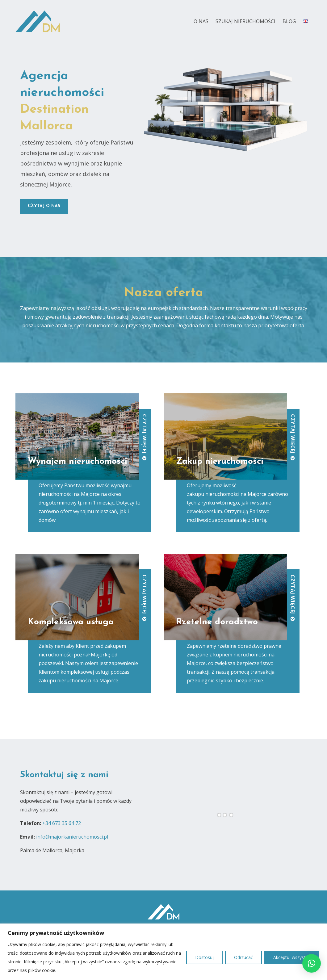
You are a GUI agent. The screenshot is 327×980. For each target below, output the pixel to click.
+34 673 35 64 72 (62, 823)
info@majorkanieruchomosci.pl (72, 837)
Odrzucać (243, 957)
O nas (201, 21)
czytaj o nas (44, 206)
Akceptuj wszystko (292, 957)
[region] (163, 952)
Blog (289, 21)
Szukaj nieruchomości (245, 21)
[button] (312, 963)
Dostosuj (204, 957)
